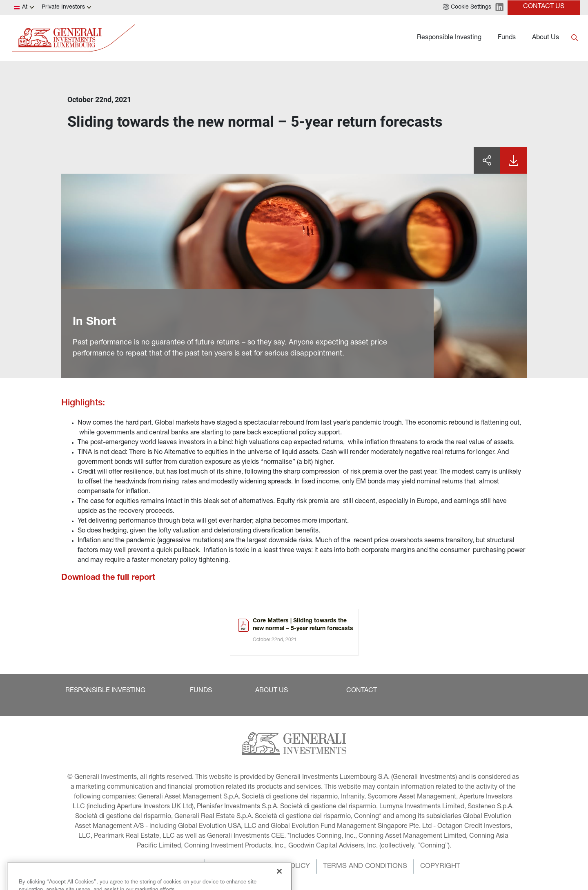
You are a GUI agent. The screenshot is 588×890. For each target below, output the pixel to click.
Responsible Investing (449, 38)
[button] (467, 7)
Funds (507, 38)
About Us (546, 38)
